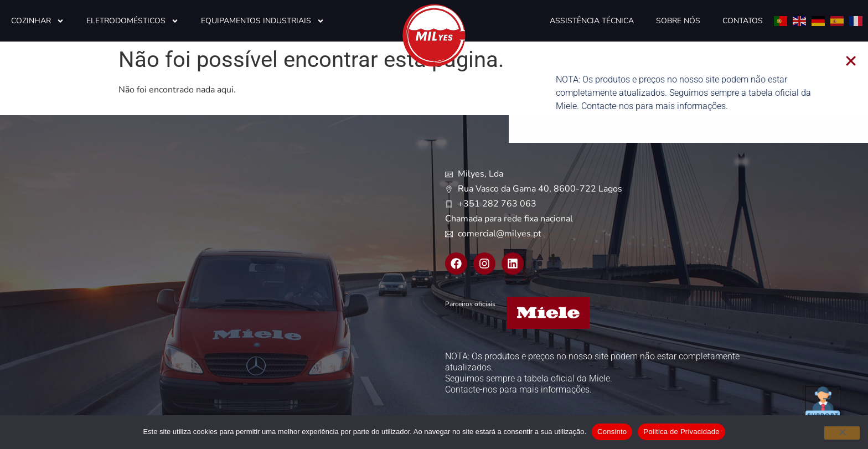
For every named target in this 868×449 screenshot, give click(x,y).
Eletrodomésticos (133, 21)
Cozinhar (38, 21)
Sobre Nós (678, 21)
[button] (861, 61)
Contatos (743, 21)
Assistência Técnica (592, 21)
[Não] (842, 433)
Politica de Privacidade (681, 432)
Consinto (612, 432)
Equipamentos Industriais (263, 21)
